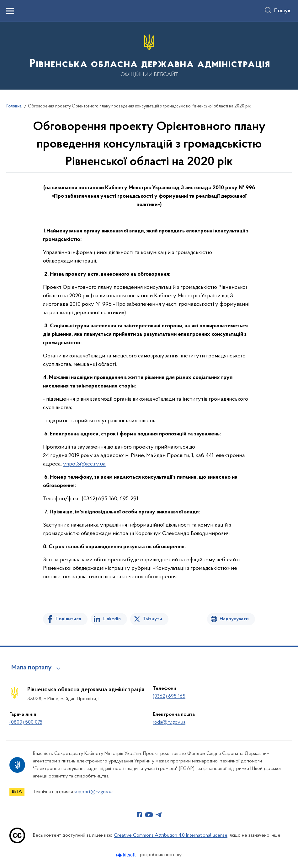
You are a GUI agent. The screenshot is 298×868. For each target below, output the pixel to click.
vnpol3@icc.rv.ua (84, 464)
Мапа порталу (32, 668)
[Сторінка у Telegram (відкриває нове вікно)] (159, 815)
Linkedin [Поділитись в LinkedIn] (112, 619)
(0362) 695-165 (169, 696)
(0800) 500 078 (26, 722)
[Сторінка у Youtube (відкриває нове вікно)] (149, 815)
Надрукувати (234, 619)
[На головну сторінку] (149, 55)
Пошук (282, 11)
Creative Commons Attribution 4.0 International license (171, 835)
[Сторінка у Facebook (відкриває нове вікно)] (139, 815)
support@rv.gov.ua (94, 792)
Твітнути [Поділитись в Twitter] (152, 619)
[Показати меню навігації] (10, 11)
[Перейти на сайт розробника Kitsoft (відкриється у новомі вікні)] (127, 855)
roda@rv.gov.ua (169, 722)
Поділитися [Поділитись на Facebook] (68, 619)
